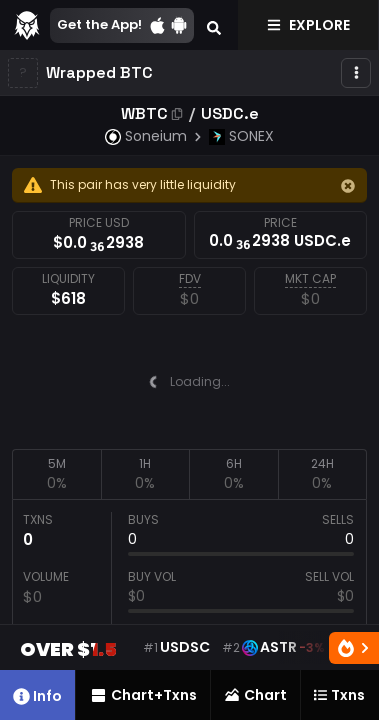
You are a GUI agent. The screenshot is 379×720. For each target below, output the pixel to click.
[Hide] (348, 186)
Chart (255, 695)
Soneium (146, 136)
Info (37, 696)
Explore (308, 25)
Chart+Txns (143, 695)
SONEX (241, 136)
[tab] (56, 474)
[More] (356, 73)
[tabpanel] (189, 592)
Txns (339, 695)
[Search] (214, 25)
